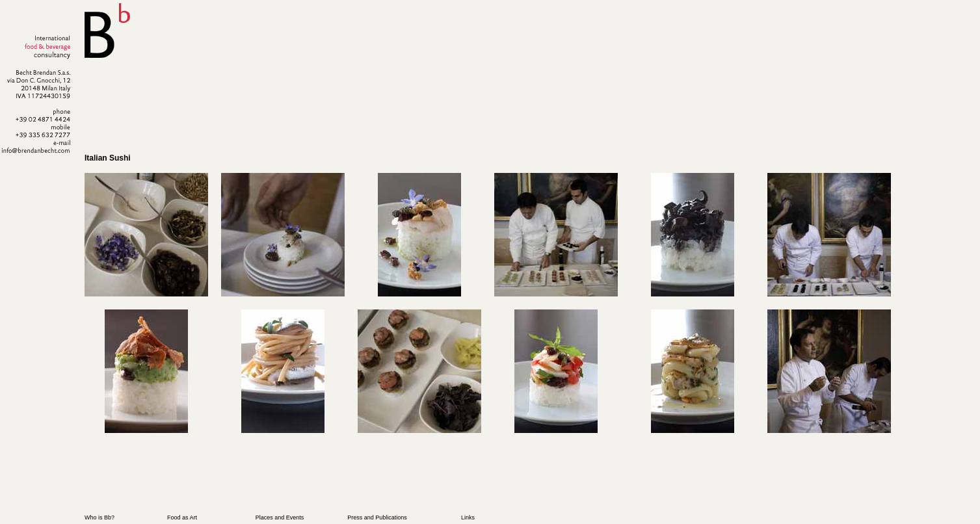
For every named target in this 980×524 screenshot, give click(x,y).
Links (468, 517)
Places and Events (280, 517)
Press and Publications (377, 517)
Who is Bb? (99, 517)
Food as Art (182, 517)
